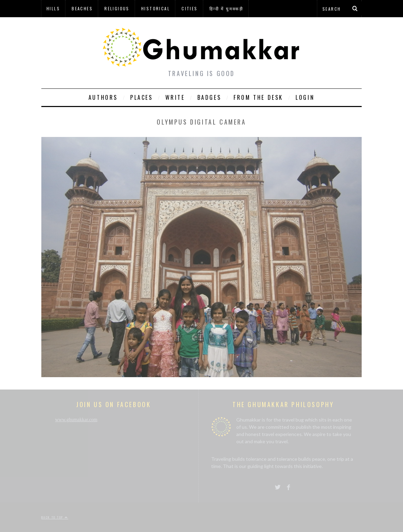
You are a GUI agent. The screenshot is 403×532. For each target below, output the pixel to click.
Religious (117, 8)
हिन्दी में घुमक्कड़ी (226, 8)
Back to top (55, 517)
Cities (189, 8)
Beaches (82, 8)
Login (305, 97)
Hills (53, 8)
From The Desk (258, 97)
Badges (209, 97)
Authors (103, 97)
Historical (156, 8)
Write (175, 97)
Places (142, 97)
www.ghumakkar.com (76, 420)
